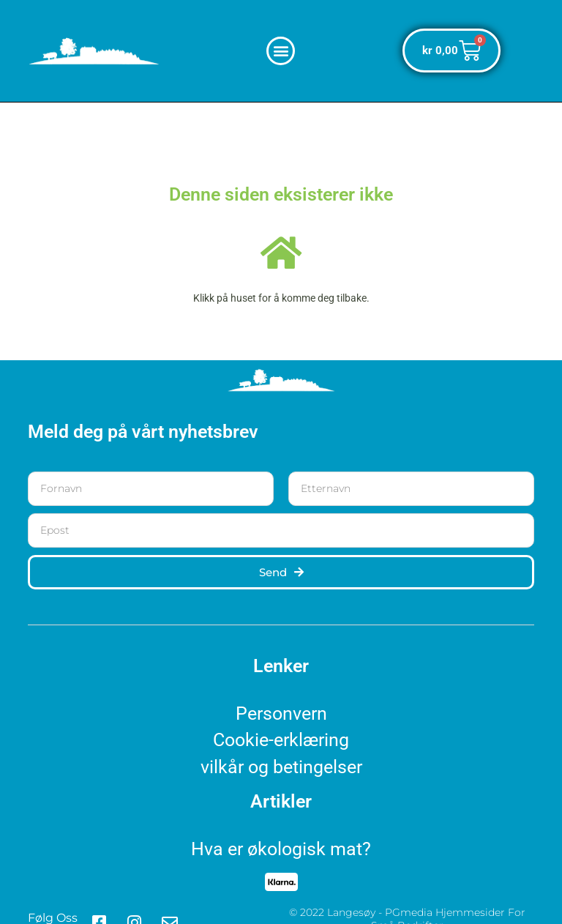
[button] (281, 51)
